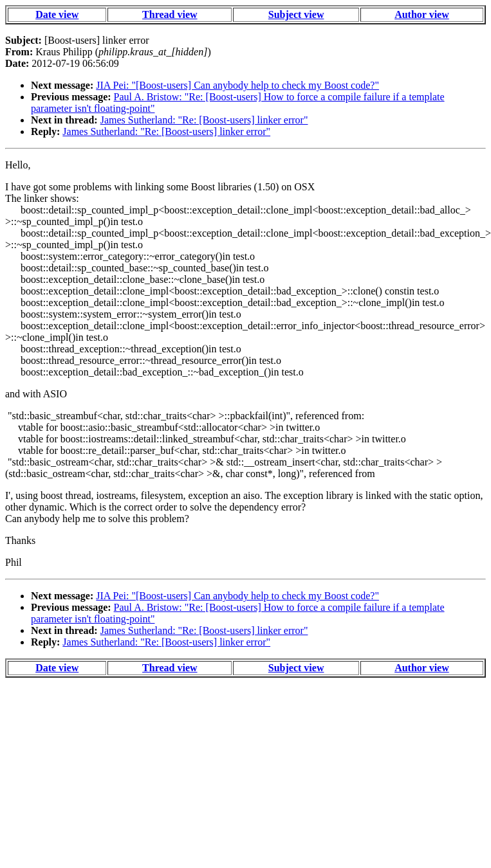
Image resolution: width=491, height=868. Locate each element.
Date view (57, 14)
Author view (422, 14)
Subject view (296, 14)
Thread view (170, 14)
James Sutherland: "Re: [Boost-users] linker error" (204, 120)
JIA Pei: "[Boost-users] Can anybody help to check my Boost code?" (237, 85)
